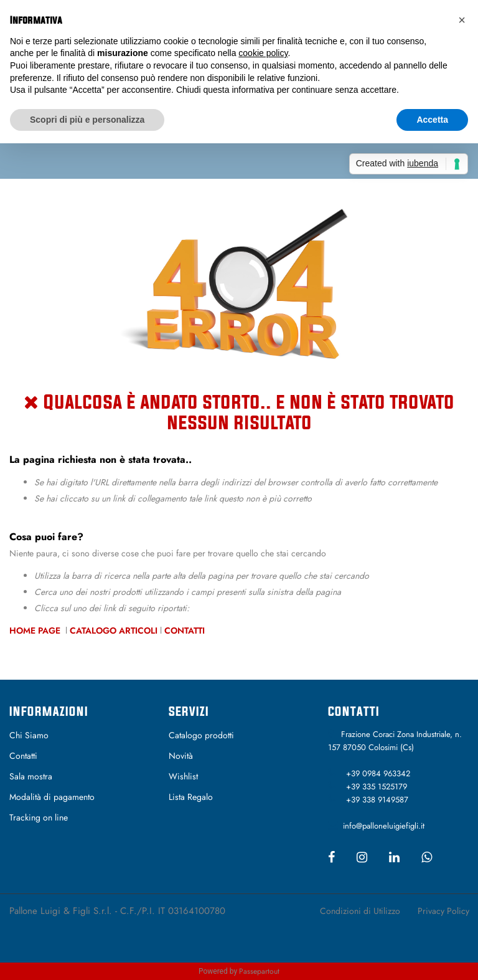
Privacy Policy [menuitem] (443, 911)
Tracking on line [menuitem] (39, 817)
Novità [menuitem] (181, 756)
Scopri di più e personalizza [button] (87, 120)
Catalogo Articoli (114, 630)
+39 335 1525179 (377, 787)
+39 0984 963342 (378, 773)
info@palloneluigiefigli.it (384, 826)
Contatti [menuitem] (23, 756)
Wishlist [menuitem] (183, 776)
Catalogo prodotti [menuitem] (201, 735)
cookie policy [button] (263, 53)
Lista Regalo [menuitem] (191, 797)
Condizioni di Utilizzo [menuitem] (360, 911)
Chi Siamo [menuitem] (29, 735)
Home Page (36, 630)
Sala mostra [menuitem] (31, 776)
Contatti (185, 630)
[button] (462, 20)
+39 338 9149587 (377, 800)
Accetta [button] (432, 120)
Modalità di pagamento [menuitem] (52, 797)
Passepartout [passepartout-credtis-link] (259, 971)
